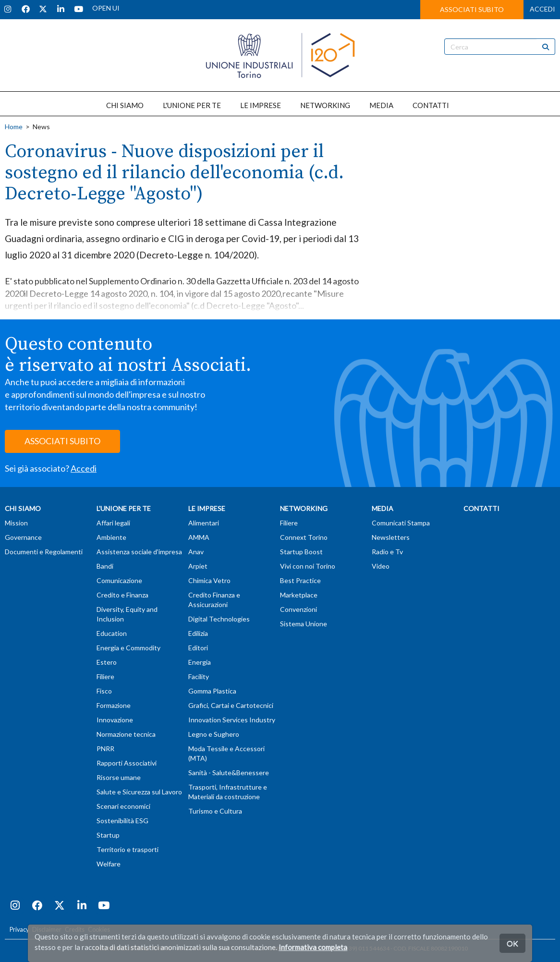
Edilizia (198, 633)
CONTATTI (431, 105)
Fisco (104, 691)
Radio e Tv (387, 552)
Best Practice (300, 580)
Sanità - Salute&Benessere (229, 773)
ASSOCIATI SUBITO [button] (472, 9)
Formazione (114, 705)
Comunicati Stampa (401, 523)
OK (512, 943)
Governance (23, 537)
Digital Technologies (219, 619)
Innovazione (115, 720)
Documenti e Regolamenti (44, 552)
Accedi (84, 468)
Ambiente (111, 537)
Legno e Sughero (214, 734)
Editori (198, 648)
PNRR (105, 749)
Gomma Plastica (212, 691)
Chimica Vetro (209, 580)
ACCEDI (542, 9)
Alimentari (204, 523)
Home (14, 127)
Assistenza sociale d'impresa (139, 552)
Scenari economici (123, 806)
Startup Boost (301, 552)
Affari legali (113, 523)
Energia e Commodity (128, 648)
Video (381, 566)
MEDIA (381, 105)
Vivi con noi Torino (308, 566)
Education (112, 633)
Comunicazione (119, 580)
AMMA (199, 537)
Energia (200, 662)
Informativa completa (313, 947)
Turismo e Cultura (215, 811)
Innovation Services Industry (232, 720)
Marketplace (299, 595)
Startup (108, 835)
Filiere (105, 676)
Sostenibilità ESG (122, 821)
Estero (107, 662)
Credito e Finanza (122, 595)
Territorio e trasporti (128, 849)
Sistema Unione (304, 624)
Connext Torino (304, 537)
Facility (199, 676)
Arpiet (198, 566)
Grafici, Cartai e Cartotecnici (231, 705)
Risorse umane (119, 777)
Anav (196, 552)
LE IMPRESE (261, 105)
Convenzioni (298, 609)
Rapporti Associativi (127, 763)
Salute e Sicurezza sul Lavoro (139, 792)
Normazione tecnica (126, 734)
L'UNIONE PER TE (192, 105)
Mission (16, 523)
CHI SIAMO (125, 105)
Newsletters (391, 537)
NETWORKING (325, 105)
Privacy (19, 930)
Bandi (105, 566)
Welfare (109, 864)
